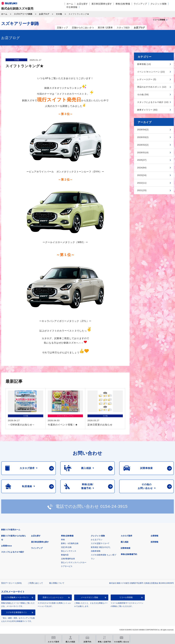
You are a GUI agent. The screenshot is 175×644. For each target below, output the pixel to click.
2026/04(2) (143, 130)
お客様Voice (7, 546)
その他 (59, 14)
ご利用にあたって (35, 583)
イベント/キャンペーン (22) (151, 72)
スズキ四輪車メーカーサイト (16, 597)
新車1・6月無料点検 (70, 543)
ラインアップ (140, 4)
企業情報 (154, 536)
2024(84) (142, 168)
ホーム (70, 4)
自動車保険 (96, 551)
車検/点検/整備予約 (129, 554)
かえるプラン (97, 540)
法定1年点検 (66, 547)
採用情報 (154, 542)
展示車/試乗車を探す (102, 4)
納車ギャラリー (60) (147, 110)
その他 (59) (143, 95)
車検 (63, 540)
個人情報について (57, 583)
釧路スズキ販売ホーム (11, 530)
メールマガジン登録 (89, 597)
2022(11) (142, 183)
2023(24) (142, 175)
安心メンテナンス (69, 551)
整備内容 (65, 555)
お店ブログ (44, 14)
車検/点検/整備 (123, 4)
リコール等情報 (126, 597)
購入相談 (125, 542)
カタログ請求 (126, 536)
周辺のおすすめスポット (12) (152, 87)
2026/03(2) (143, 137)
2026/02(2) (143, 145)
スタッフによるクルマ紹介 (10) (153, 102)
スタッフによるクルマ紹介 (13, 552)
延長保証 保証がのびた (101, 547)
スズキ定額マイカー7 (100, 543)
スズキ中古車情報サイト (16, 612)
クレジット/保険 (159, 4)
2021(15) (142, 190)
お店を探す (82, 4)
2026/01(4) (143, 152)
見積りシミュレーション (53, 597)
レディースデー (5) (147, 79)
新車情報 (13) (144, 64)
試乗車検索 (126, 548)
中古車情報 (72, 7)
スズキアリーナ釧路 (23, 14)
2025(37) (142, 160)
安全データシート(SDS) (11, 583)
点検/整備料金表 (68, 559)
